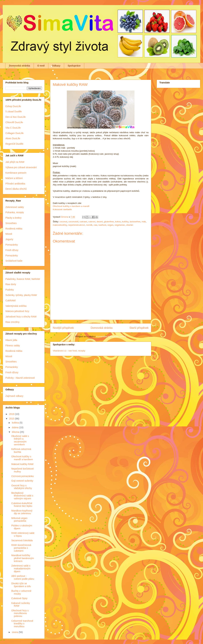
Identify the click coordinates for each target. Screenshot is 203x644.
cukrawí (83, 222)
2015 (12, 419)
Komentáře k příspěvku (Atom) (111, 336)
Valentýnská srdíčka (16, 306)
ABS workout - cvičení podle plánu (23, 577)
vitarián (130, 225)
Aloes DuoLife (13, 138)
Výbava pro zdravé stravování (21, 167)
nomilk (89, 225)
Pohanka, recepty (15, 212)
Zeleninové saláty (15, 207)
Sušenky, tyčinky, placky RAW (21, 295)
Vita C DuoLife (13, 128)
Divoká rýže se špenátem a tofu (21, 585)
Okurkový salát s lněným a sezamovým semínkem (20, 440)
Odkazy (56, 66)
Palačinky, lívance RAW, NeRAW (23, 279)
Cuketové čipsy (19, 598)
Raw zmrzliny (12, 322)
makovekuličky (60, 225)
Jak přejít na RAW (15, 162)
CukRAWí (11, 301)
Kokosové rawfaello (62, 209)
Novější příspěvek (63, 328)
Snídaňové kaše (14, 261)
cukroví (92, 222)
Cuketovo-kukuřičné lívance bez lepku (22, 505)
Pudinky (10, 290)
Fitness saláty (13, 346)
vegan (110, 225)
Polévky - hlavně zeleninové (20, 378)
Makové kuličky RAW (22, 464)
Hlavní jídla (11, 340)
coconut (63, 222)
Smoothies (11, 223)
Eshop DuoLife (13, 106)
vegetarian (120, 225)
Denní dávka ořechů (16, 189)
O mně (41, 66)
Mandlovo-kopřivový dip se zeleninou (22, 512)
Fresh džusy (12, 250)
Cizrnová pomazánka (22, 476)
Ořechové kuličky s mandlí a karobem (22, 458)
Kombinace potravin (16, 173)
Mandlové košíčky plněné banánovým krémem (23, 558)
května (16, 423)
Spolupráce (74, 66)
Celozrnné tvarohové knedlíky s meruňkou (22, 624)
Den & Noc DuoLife (16, 117)
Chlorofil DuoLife (14, 122)
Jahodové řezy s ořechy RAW (21, 317)
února (15, 632)
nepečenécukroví (77, 225)
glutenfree (109, 222)
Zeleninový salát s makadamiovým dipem (21, 569)
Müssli (9, 234)
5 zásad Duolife (14, 112)
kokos (118, 222)
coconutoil (74, 222)
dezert (100, 222)
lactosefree (135, 222)
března (16, 432)
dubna (15, 427)
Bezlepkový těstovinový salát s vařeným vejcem (22, 496)
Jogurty (9, 239)
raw (95, 225)
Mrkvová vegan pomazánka (19, 520)
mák (144, 222)
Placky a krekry (13, 218)
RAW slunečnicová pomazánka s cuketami (21, 548)
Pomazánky (12, 245)
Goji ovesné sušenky (22, 481)
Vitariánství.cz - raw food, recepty (69, 351)
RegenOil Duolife (14, 144)
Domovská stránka (20, 66)
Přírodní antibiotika (15, 184)
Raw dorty (11, 284)
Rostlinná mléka (14, 229)
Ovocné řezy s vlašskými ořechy (22, 487)
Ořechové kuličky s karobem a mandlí (71, 206)
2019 (12, 414)
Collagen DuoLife (14, 133)
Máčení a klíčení (14, 178)
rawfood (102, 225)
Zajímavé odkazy (14, 396)
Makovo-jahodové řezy (17, 311)
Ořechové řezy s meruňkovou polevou (20, 613)
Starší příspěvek (139, 328)
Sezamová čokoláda (22, 540)
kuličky (125, 222)
